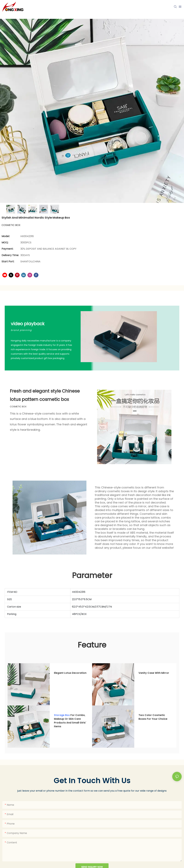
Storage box (62, 715)
